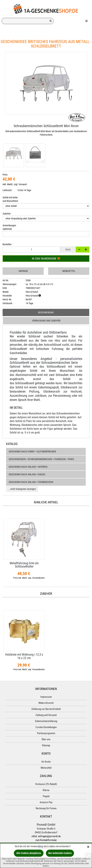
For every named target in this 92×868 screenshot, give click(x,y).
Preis (5, 175)
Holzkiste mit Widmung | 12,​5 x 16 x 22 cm (24, 656)
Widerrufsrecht (46, 703)
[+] (86, 250)
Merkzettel (69, 271)
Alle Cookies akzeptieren (29, 853)
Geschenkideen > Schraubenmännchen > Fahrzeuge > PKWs (41, 459)
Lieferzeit (7, 190)
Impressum (46, 697)
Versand (23, 184)
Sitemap (46, 745)
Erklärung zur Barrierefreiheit (46, 709)
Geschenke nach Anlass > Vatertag (28, 467)
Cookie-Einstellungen (46, 727)
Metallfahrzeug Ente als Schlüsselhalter (24, 565)
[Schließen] (88, 847)
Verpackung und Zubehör (46, 321)
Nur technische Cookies (60, 853)
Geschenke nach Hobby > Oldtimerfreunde (32, 452)
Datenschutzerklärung (46, 721)
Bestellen (7, 244)
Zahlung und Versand (46, 715)
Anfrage (23, 271)
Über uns (46, 739)
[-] (79, 250)
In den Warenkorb (46, 259)
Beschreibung (46, 312)
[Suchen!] (51, 21)
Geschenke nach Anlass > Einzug (27, 474)
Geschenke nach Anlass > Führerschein (31, 482)
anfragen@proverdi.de (49, 836)
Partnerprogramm (46, 733)
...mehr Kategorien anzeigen (22, 489)
